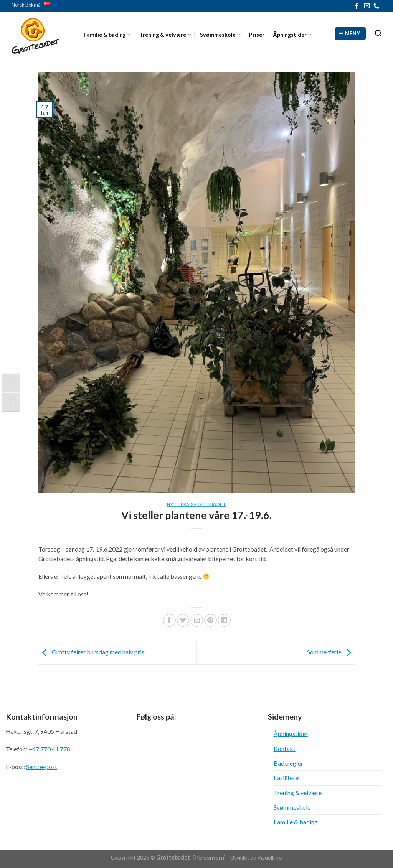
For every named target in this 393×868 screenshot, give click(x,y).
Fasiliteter (287, 778)
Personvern (210, 857)
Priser (257, 35)
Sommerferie (331, 652)
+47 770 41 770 (49, 749)
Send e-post (42, 767)
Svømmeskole (220, 35)
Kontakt (285, 749)
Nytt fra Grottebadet (196, 504)
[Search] (378, 34)
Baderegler (288, 763)
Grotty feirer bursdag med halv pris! (92, 652)
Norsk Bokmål (34, 5)
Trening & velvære (165, 35)
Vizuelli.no (270, 857)
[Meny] (350, 33)
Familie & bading (107, 35)
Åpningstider (292, 35)
